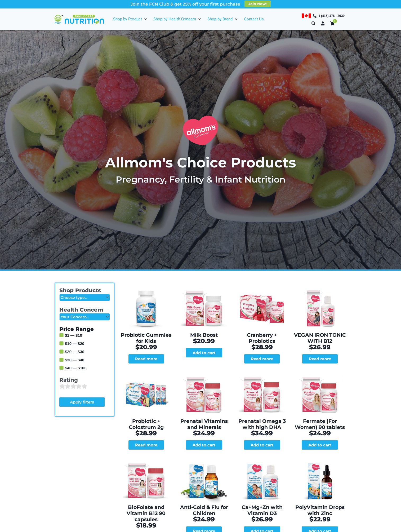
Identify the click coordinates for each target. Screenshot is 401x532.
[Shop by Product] (131, 19)
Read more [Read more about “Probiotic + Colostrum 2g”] (146, 407)
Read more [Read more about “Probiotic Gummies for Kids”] (146, 340)
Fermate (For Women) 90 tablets (320, 387)
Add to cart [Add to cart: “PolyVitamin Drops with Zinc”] (320, 474)
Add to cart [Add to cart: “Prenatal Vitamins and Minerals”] (204, 407)
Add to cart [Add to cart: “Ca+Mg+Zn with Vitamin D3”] (262, 474)
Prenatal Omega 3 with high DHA (262, 387)
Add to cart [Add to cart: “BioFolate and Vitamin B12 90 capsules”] (146, 474)
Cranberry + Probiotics (262, 317)
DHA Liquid (262, 518)
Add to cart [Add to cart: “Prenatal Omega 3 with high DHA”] (262, 407)
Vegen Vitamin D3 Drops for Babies (204, 521)
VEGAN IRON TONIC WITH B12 (320, 320)
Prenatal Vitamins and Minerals (204, 387)
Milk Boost (204, 317)
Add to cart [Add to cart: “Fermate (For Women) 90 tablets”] (320, 407)
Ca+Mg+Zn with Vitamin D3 (262, 454)
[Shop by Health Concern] (178, 19)
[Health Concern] (85, 317)
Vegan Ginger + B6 (146, 518)
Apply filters (82, 403)
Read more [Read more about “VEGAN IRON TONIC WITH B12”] (320, 340)
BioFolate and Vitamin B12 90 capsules (146, 454)
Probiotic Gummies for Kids (146, 320)
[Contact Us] (254, 19)
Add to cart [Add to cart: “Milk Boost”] (204, 334)
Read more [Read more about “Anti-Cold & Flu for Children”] (204, 474)
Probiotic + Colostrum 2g (146, 387)
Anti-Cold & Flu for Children (204, 454)
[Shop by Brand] (223, 19)
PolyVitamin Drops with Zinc (320, 454)
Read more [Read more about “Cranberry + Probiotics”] (262, 334)
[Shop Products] (85, 298)
